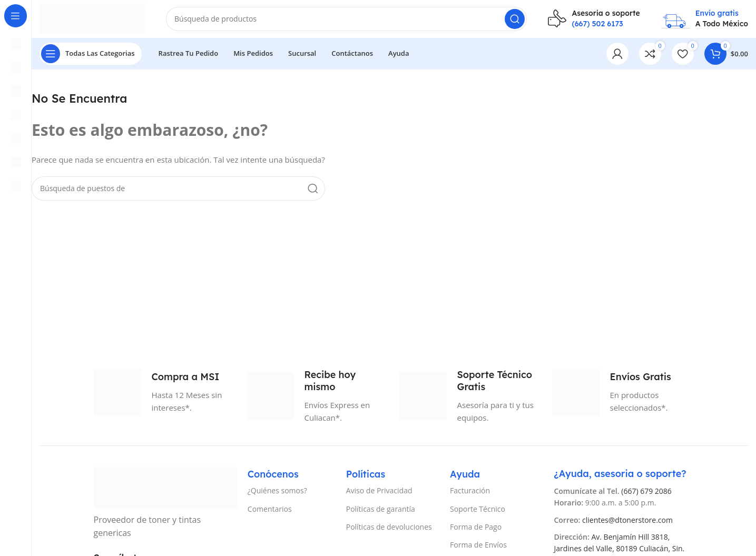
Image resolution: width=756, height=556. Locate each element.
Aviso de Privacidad (379, 495)
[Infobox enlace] (594, 21)
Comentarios (270, 513)
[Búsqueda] (346, 21)
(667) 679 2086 (646, 495)
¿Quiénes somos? (277, 495)
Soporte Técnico (478, 513)
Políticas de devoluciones (389, 531)
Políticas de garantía (381, 513)
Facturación (470, 495)
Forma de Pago (476, 531)
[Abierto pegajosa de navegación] (91, 58)
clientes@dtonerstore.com (627, 524)
